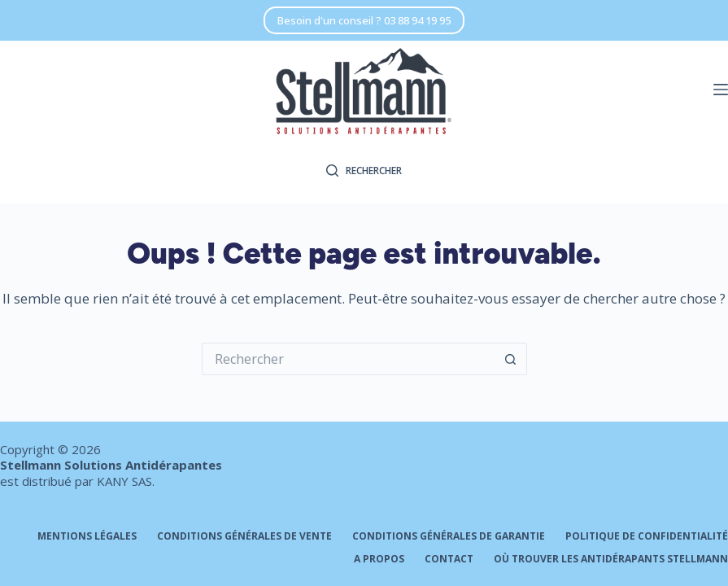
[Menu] (721, 90)
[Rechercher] (364, 171)
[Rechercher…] (348, 359)
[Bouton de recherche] (511, 359)
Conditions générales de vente (244, 536)
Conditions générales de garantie (449, 536)
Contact (449, 559)
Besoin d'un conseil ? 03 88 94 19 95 (364, 20)
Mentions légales (87, 536)
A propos (379, 559)
